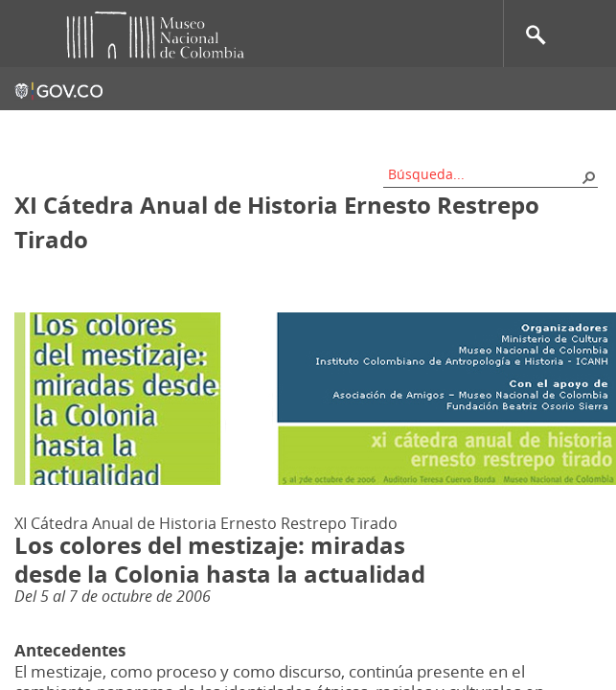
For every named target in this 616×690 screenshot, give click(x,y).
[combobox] (484, 174)
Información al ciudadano (517, 129)
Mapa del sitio (269, 129)
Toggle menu (28, 34)
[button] (588, 176)
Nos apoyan (374, 129)
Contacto (172, 129)
